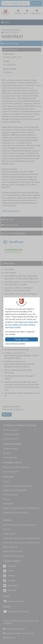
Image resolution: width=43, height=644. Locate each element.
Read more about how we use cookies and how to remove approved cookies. (21, 325)
